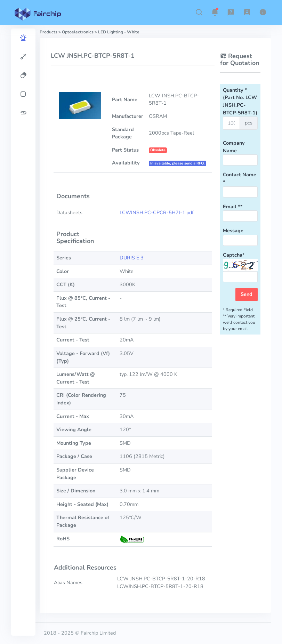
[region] (23, 332)
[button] (199, 12)
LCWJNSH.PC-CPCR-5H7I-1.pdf (157, 212)
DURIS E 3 (132, 258)
